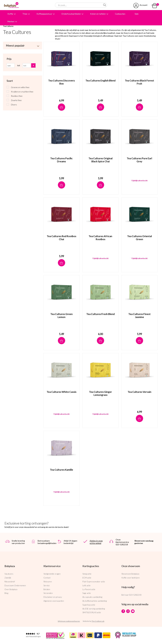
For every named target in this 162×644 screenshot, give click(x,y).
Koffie (10, 14)
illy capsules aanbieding (92, 597)
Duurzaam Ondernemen (15, 585)
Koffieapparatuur (44, 14)
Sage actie (87, 593)
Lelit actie (86, 585)
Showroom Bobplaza (130, 574)
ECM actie (87, 578)
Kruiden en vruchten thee (22, 92)
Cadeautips (120, 14)
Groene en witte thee (20, 87)
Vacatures (9, 574)
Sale (137, 14)
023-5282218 (135, 595)
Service (47, 585)
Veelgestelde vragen (52, 574)
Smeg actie (87, 574)
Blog (6, 593)
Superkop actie (89, 605)
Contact (47, 578)
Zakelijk (8, 578)
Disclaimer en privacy (53, 597)
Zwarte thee (16, 100)
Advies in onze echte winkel (96, 542)
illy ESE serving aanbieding (94, 609)
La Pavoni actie (89, 589)
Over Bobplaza (11, 589)
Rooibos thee (17, 96)
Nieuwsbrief (10, 582)
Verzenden (48, 593)
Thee (25, 14)
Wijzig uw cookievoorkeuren (69, 621)
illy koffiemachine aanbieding (95, 601)
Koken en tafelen (98, 14)
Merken (11, 21)
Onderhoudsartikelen (71, 14)
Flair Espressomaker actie (94, 582)
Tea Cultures (8, 26)
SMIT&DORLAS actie (92, 612)
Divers (14, 105)
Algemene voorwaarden (54, 601)
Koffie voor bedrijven (131, 578)
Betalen (47, 589)
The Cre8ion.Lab (98, 621)
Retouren (48, 582)
